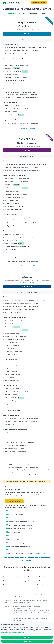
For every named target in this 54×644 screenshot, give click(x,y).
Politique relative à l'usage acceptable (23, 610)
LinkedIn (34, 595)
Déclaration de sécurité (41, 610)
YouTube (15, 597)
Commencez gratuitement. (42, 553)
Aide (28, 603)
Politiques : (8, 606)
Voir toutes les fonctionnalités (27, 128)
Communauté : (9, 595)
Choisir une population (14, 501)
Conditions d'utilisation (20, 606)
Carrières (15, 603)
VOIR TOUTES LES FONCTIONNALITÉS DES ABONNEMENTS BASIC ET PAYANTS (27, 559)
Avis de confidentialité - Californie (22, 608)
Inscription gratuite (39, 3)
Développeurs (23, 597)
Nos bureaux (44, 600)
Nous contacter (27, 286)
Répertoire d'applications (32, 600)
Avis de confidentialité (34, 606)
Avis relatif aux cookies (17, 633)
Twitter (29, 595)
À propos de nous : (8, 601)
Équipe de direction (18, 600)
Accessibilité (31, 616)
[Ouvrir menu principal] (49, 3)
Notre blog (16, 595)
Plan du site (23, 603)
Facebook (23, 595)
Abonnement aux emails (20, 616)
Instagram (41, 595)
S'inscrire (27, 34)
